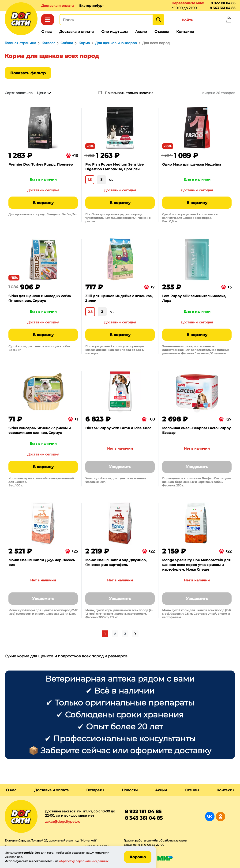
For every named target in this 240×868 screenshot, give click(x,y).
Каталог (48, 20)
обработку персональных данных (84, 861)
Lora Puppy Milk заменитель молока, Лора (194, 298)
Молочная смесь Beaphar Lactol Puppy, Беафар (197, 430)
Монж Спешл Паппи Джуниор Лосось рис (42, 562)
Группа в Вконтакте (210, 817)
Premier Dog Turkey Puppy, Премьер (41, 164)
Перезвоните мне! (188, 3)
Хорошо (138, 857)
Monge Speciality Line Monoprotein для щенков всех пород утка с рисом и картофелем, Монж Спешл (196, 565)
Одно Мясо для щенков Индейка (192, 164)
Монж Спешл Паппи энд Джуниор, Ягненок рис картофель (116, 562)
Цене (42, 93)
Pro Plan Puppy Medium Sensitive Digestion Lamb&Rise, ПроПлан (114, 167)
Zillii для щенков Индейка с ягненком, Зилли (119, 298)
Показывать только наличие (129, 93)
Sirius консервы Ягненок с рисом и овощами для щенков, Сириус (40, 430)
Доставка (57, 6)
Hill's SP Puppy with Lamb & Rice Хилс (118, 428)
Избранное (208, 21)
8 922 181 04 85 (223, 3)
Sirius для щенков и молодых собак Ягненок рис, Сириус (40, 298)
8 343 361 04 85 (223, 8)
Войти (188, 20)
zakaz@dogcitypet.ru (63, 822)
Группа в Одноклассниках (220, 817)
